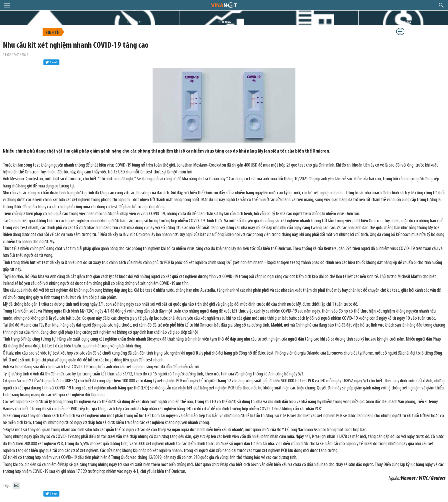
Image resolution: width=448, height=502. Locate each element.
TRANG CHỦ (45, 22)
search (441, 5)
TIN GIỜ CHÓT (134, 22)
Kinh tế (52, 33)
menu (7, 5)
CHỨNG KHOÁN (403, 22)
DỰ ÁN (314, 22)
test (16, 486)
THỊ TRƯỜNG (224, 22)
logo (224, 5)
